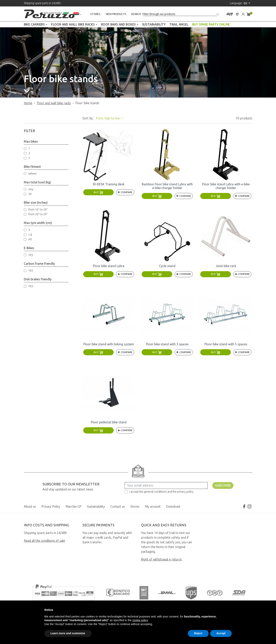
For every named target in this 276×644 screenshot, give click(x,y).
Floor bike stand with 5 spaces (226, 344)
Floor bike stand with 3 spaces (167, 344)
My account (153, 506)
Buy (98, 192)
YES (31, 255)
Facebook (244, 506)
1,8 (30, 235)
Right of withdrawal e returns (161, 559)
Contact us (118, 506)
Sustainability (96, 506)
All (30, 239)
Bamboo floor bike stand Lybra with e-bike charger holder (167, 186)
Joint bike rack (226, 266)
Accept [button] (221, 633)
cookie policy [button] (140, 620)
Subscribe (223, 485)
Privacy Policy (51, 506)
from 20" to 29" (38, 214)
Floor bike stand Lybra (109, 266)
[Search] (180, 14)
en (246, 3)
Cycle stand (167, 266)
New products (116, 14)
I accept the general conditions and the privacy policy (161, 492)
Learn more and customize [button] (68, 633)
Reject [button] (198, 633)
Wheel (32, 174)
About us (30, 506)
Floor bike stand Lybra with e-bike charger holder (226, 186)
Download (173, 506)
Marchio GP (74, 506)
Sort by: (88, 118)
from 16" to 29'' (38, 209)
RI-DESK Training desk (109, 184)
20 (30, 194)
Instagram (249, 506)
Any (31, 189)
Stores (95, 14)
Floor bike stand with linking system (109, 344)
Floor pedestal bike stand (109, 422)
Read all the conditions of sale (44, 541)
